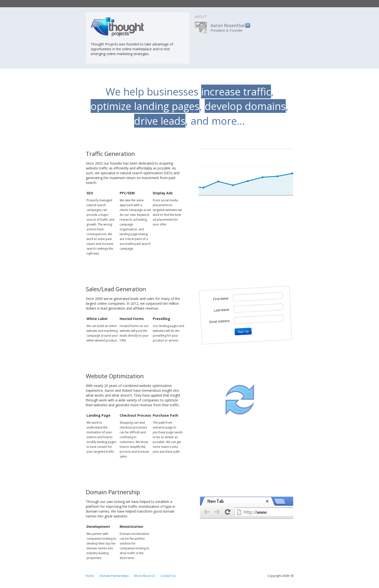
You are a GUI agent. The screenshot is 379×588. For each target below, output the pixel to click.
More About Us (145, 576)
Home (90, 576)
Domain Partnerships (114, 576)
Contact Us (168, 576)
